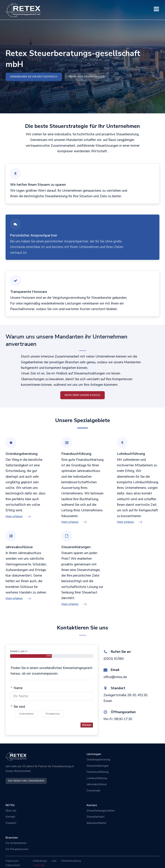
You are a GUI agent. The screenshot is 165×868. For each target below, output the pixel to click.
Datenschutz (13, 865)
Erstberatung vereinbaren (26, 781)
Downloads (93, 791)
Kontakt (10, 817)
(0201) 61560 (114, 659)
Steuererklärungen (98, 766)
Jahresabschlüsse (97, 784)
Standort (11, 823)
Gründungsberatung (98, 760)
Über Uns (11, 811)
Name (18, 688)
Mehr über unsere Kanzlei (87, 77)
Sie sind (19, 707)
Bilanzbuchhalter (97, 823)
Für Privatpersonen (17, 849)
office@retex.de (115, 677)
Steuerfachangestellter (101, 811)
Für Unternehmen (16, 843)
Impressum (12, 861)
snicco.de (39, 865)
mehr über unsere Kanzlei (82, 395)
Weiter (87, 725)
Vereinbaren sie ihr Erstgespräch (34, 77)
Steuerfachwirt (96, 817)
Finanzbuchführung (98, 772)
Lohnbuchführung (97, 778)
